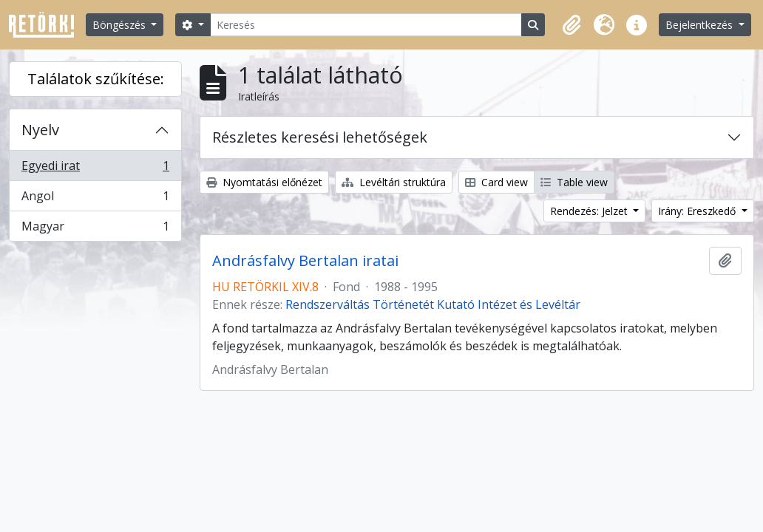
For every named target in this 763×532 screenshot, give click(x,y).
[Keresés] (366, 25)
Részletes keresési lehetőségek (320, 137)
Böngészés (121, 25)
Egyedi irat (95, 169)
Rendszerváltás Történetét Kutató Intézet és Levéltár (433, 304)
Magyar (95, 229)
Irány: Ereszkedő (698, 211)
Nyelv (40, 130)
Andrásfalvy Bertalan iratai (305, 261)
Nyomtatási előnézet (264, 182)
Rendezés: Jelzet (590, 211)
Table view (574, 182)
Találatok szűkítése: (96, 79)
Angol (95, 199)
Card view (496, 182)
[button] (572, 25)
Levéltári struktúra (394, 182)
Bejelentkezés (701, 25)
